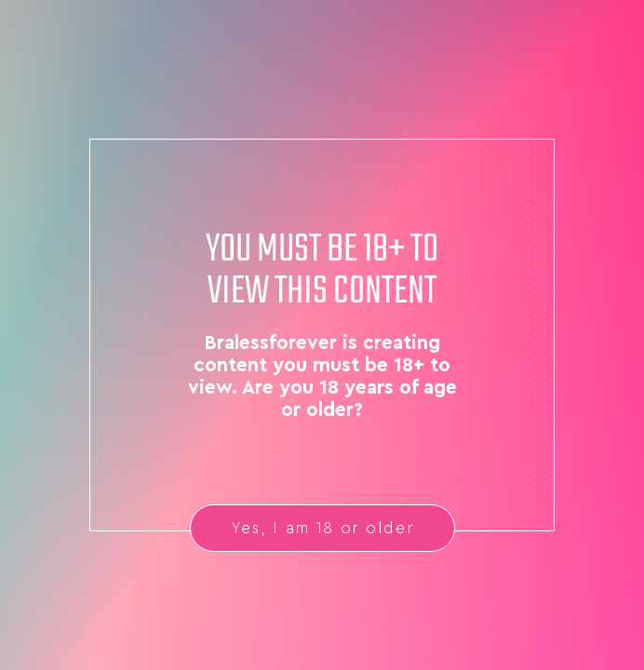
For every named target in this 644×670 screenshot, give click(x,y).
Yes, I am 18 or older (322, 528)
